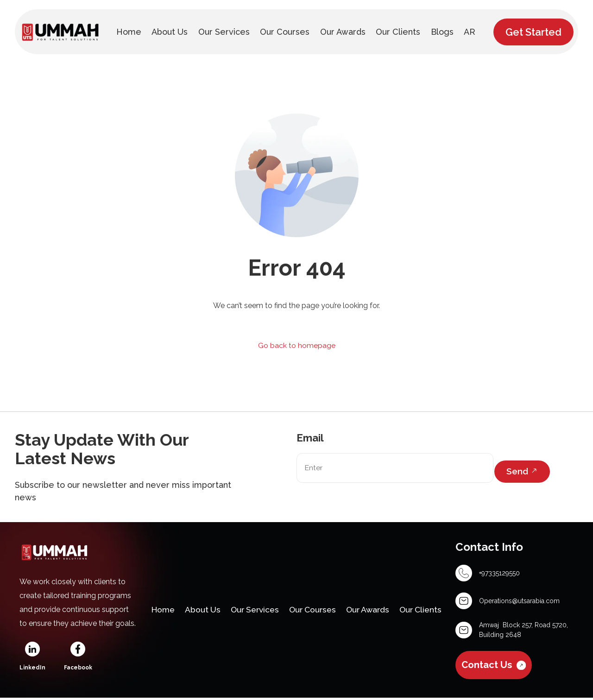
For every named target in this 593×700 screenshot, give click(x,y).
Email (310, 438)
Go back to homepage (297, 345)
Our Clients (177, 623)
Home (161, 599)
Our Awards (378, 599)
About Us (203, 599)
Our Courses (319, 599)
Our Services (258, 599)
